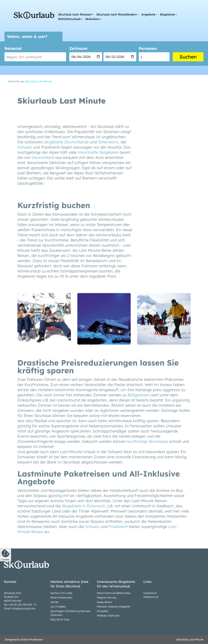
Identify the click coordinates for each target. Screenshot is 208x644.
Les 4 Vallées (58, 607)
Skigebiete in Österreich (84, 506)
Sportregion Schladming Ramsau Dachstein (70, 613)
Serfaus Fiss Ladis (61, 593)
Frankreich (118, 527)
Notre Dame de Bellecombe (114, 593)
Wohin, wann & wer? (27, 36)
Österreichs (108, 142)
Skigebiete (167, 14)
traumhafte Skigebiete (98, 152)
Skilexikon (92, 19)
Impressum (150, 593)
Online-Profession (32, 639)
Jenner (55, 602)
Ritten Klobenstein (62, 598)
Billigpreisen (139, 395)
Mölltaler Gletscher (108, 616)
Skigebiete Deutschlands (66, 142)
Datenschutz (151, 597)
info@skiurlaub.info (24, 609)
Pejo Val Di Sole (60, 619)
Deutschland (43, 157)
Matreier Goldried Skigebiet (114, 607)
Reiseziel (13, 48)
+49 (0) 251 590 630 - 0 (22, 605)
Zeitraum (78, 48)
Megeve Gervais (107, 598)
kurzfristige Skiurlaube (148, 441)
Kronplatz (103, 611)
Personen (148, 48)
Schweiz (25, 147)
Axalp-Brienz (104, 602)
